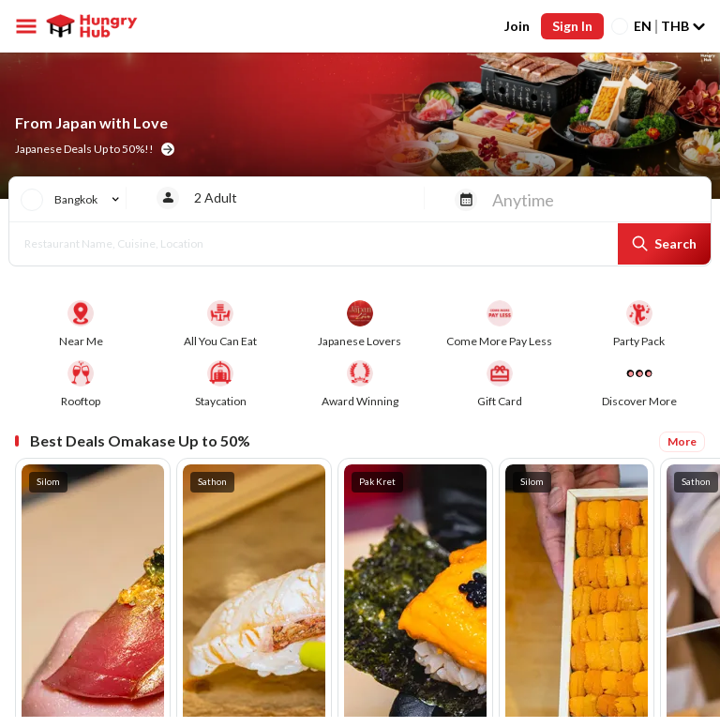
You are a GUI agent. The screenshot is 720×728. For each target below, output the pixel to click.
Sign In (572, 26)
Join (517, 26)
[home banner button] (168, 149)
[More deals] (639, 385)
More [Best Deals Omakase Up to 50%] (682, 441)
